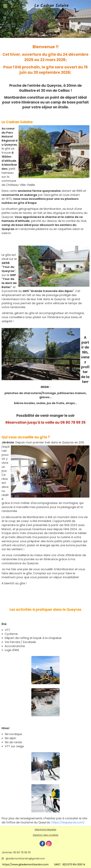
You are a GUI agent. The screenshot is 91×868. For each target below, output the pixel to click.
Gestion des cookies (45, 835)
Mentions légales (45, 830)
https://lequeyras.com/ (68, 822)
